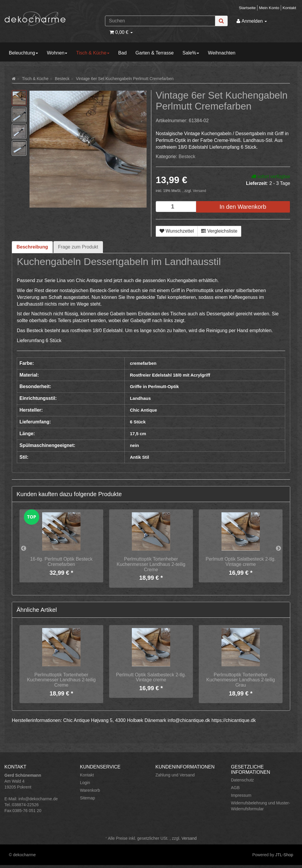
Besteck (187, 156)
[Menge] (176, 207)
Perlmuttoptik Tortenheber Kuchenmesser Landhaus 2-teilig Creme (151, 564)
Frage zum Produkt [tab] (78, 247)
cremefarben (143, 363)
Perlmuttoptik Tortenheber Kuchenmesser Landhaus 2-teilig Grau (241, 680)
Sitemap (87, 798)
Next (278, 549)
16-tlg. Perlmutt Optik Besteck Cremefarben (61, 562)
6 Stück (138, 422)
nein (134, 445)
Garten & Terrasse (155, 53)
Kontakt (289, 8)
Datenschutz (242, 780)
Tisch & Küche (93, 53)
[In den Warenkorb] (243, 207)
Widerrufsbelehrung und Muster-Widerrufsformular (261, 806)
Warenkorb (90, 790)
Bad (122, 53)
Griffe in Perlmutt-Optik (154, 386)
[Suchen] (160, 21)
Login (85, 783)
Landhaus (140, 398)
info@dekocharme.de (38, 799)
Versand (200, 191)
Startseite (247, 8)
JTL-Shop (284, 855)
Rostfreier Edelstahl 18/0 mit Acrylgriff (170, 375)
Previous (24, 549)
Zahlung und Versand (175, 775)
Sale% (191, 53)
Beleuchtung (23, 53)
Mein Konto (269, 8)
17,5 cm (138, 434)
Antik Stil (139, 457)
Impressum (241, 795)
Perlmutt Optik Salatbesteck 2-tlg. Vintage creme (241, 562)
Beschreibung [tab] (32, 247)
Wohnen (57, 53)
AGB (235, 788)
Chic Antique (143, 410)
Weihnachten (222, 53)
